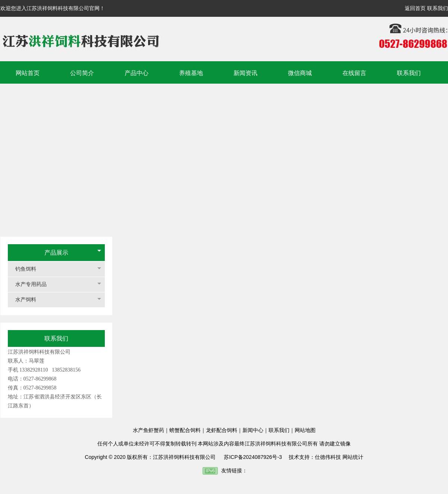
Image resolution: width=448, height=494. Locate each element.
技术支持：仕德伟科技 (315, 457)
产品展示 (56, 253)
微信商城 (300, 73)
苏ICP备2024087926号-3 (253, 457)
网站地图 (305, 430)
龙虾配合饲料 (222, 430)
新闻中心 (253, 430)
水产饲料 (29, 300)
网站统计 (353, 457)
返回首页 (415, 8)
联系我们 (438, 8)
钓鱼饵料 (29, 269)
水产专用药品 (35, 284)
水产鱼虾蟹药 (148, 430)
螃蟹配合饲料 (185, 430)
